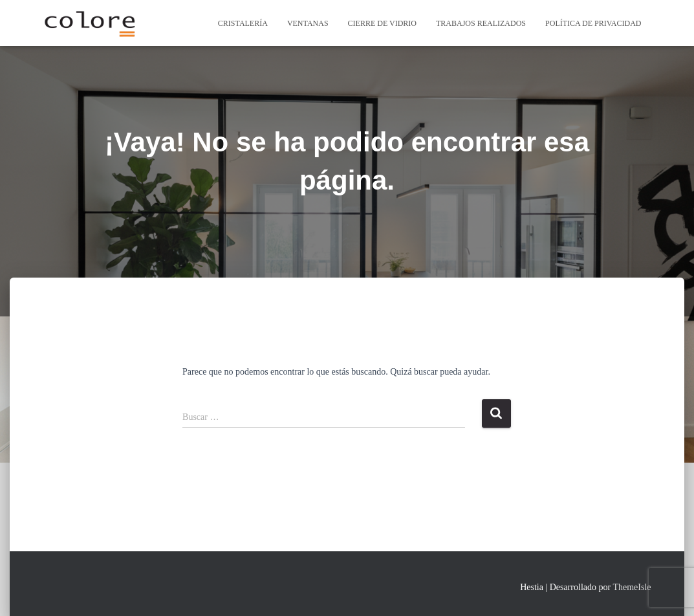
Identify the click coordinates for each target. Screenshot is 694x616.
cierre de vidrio (382, 23)
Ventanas (308, 23)
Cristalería (243, 23)
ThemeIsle (632, 587)
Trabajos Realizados (481, 23)
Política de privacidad (593, 23)
